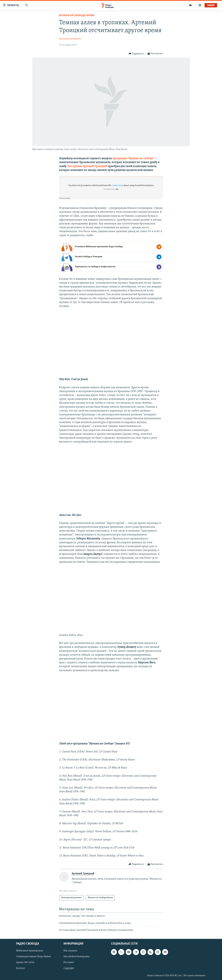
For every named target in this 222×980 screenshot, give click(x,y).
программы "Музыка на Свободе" (133, 159)
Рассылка (69, 962)
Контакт (21, 968)
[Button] (136, 54)
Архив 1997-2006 (25, 962)
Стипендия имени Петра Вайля (33, 957)
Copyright (69, 968)
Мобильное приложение (30, 951)
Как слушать (70, 951)
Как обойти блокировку (77, 957)
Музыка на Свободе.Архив (77, 15)
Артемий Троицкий (70, 39)
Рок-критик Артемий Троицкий (87, 166)
